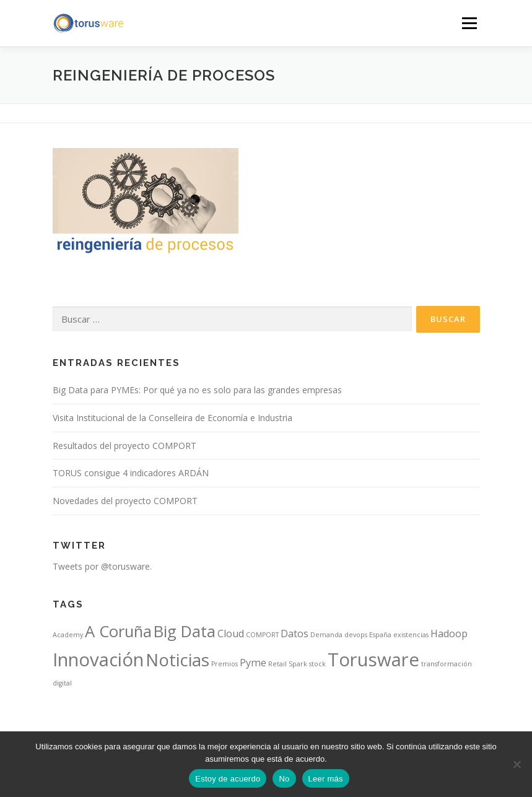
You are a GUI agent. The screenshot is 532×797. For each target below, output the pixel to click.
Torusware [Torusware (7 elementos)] (373, 660)
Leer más (326, 779)
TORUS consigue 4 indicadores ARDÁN (131, 473)
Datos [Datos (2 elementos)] (294, 634)
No (284, 779)
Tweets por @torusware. (102, 566)
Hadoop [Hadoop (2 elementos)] (449, 634)
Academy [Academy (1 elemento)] (68, 635)
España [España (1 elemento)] (380, 635)
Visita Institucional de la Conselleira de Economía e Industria (172, 418)
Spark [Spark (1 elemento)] (298, 664)
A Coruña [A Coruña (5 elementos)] (118, 631)
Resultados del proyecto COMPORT (124, 446)
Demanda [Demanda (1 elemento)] (326, 635)
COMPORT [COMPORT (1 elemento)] (262, 635)
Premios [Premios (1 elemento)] (225, 664)
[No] (517, 764)
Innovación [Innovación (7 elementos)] (98, 660)
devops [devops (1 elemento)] (356, 635)
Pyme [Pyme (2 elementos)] (253, 663)
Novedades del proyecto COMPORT (125, 501)
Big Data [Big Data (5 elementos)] (185, 631)
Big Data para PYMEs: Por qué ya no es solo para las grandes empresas (197, 390)
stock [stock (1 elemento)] (317, 664)
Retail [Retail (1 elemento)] (277, 664)
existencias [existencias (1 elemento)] (411, 635)
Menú (469, 23)
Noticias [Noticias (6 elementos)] (177, 660)
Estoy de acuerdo (228, 779)
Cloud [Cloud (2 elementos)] (231, 634)
